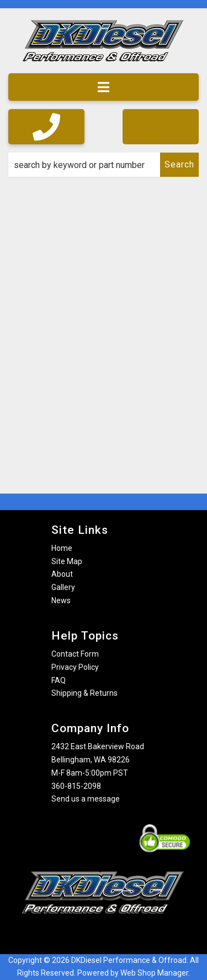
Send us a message (86, 799)
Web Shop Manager (154, 973)
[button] (104, 165)
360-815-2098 (76, 786)
